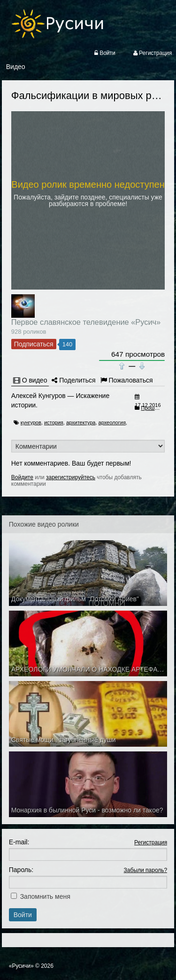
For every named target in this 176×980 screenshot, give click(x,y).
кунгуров (31, 422)
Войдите (22, 477)
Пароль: (21, 870)
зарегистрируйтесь (71, 477)
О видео (30, 380)
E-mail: (19, 842)
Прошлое (153, 408)
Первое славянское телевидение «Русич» (86, 322)
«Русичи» (21, 966)
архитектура (81, 422)
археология (112, 422)
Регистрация (151, 842)
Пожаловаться (127, 380)
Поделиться (73, 380)
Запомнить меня (45, 896)
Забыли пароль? (146, 870)
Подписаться (34, 344)
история (54, 422)
